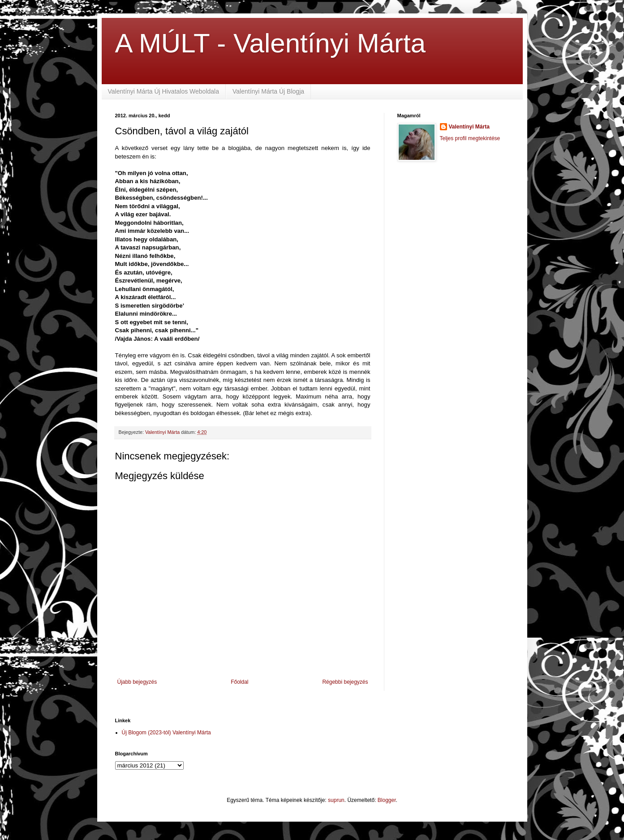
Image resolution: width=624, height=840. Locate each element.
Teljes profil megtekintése (470, 138)
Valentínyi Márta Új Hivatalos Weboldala (164, 91)
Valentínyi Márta (469, 127)
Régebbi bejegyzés (345, 682)
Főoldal (239, 682)
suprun (336, 800)
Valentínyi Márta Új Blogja (268, 91)
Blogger (387, 800)
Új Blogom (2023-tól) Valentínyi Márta (166, 733)
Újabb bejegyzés (137, 682)
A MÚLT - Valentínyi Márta (271, 43)
